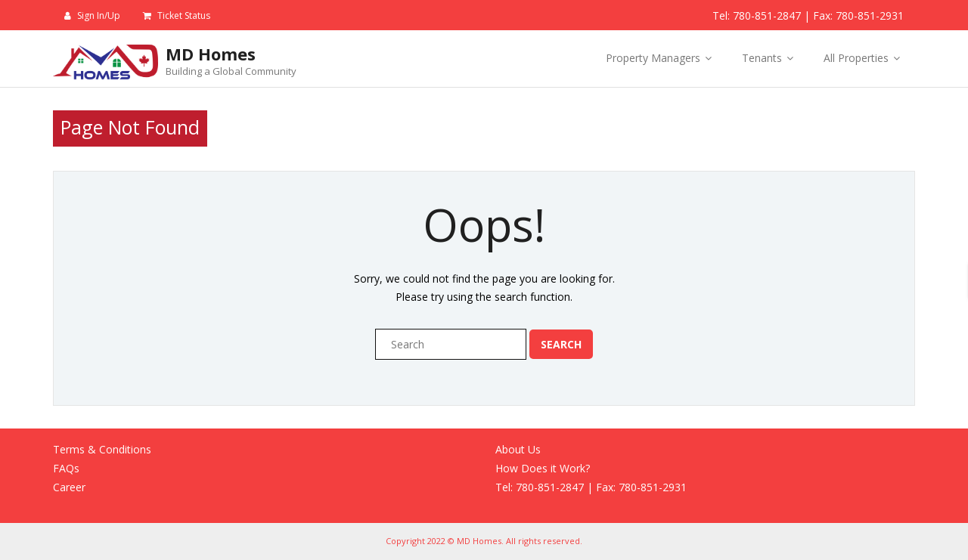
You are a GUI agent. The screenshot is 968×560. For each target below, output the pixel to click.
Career (69, 487)
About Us (518, 449)
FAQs (66, 468)
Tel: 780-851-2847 (757, 15)
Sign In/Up (99, 15)
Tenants (762, 58)
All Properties (856, 58)
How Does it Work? (543, 468)
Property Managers (653, 58)
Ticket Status (184, 15)
